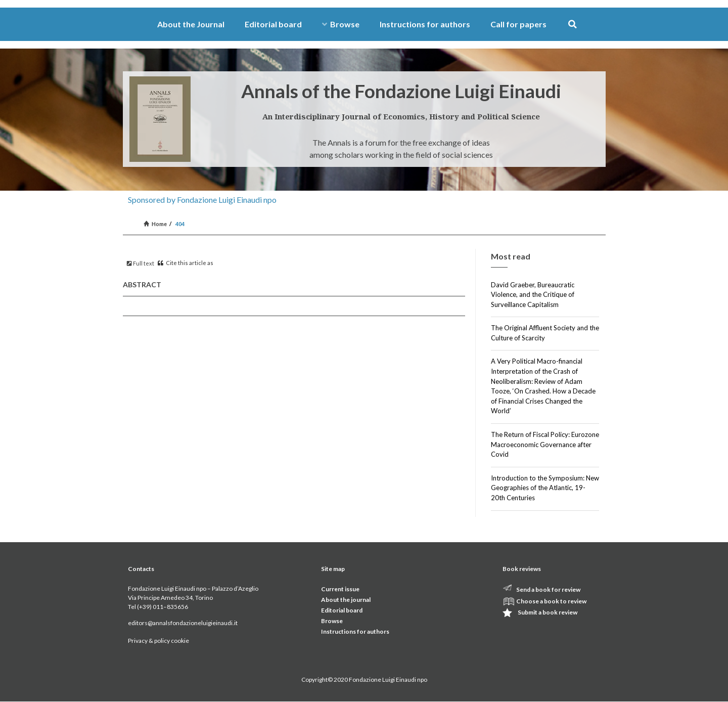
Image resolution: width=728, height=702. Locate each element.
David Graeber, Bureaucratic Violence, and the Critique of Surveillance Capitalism (533, 295)
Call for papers (518, 24)
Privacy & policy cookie (158, 641)
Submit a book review (548, 612)
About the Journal (191, 24)
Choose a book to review (551, 601)
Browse (341, 24)
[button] (573, 25)
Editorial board (273, 24)
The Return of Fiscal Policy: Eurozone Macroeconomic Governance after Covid (545, 444)
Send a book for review (548, 589)
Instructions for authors (425, 24)
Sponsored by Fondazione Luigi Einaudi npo (202, 200)
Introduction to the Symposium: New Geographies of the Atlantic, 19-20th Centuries (545, 488)
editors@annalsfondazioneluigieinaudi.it (183, 623)
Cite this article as (186, 263)
